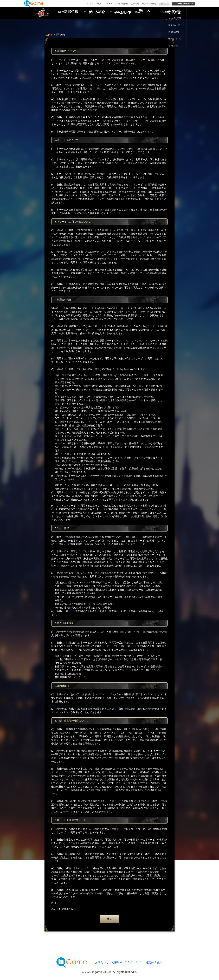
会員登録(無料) (149, 4)
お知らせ (135, 4)
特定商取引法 (154, 962)
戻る (109, 919)
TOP (47, 35)
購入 (150, 13)
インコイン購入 (94, 4)
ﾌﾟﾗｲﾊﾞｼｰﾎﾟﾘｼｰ (134, 962)
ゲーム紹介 (95, 13)
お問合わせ (102, 962)
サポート (108, 4)
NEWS (68, 13)
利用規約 (117, 962)
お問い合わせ (122, 4)
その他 (177, 13)
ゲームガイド (122, 13)
